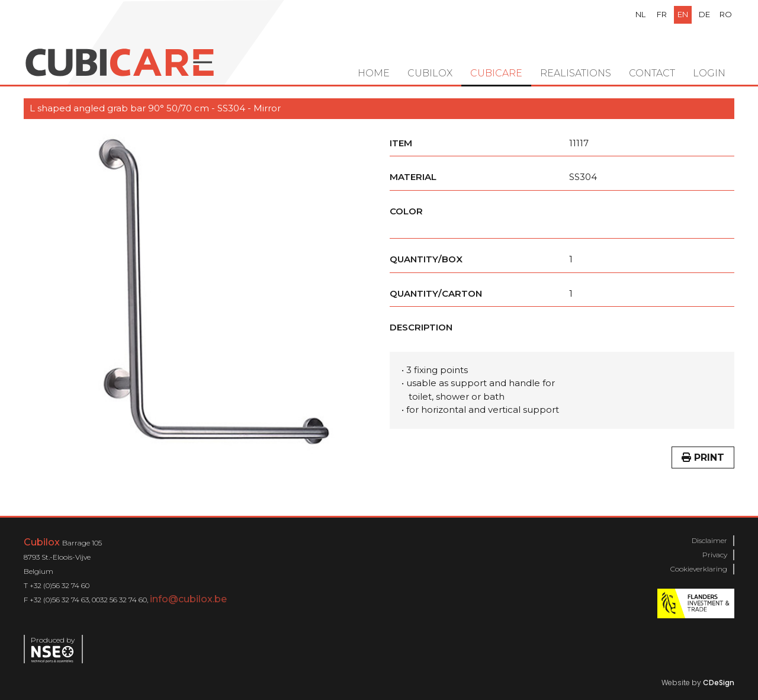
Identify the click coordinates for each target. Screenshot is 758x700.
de (704, 14)
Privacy (715, 555)
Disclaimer (709, 540)
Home (374, 73)
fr (662, 14)
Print (703, 457)
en (683, 14)
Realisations (576, 73)
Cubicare (496, 73)
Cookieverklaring (699, 569)
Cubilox (430, 73)
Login (709, 73)
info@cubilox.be (188, 599)
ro (726, 14)
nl (640, 14)
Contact (652, 73)
